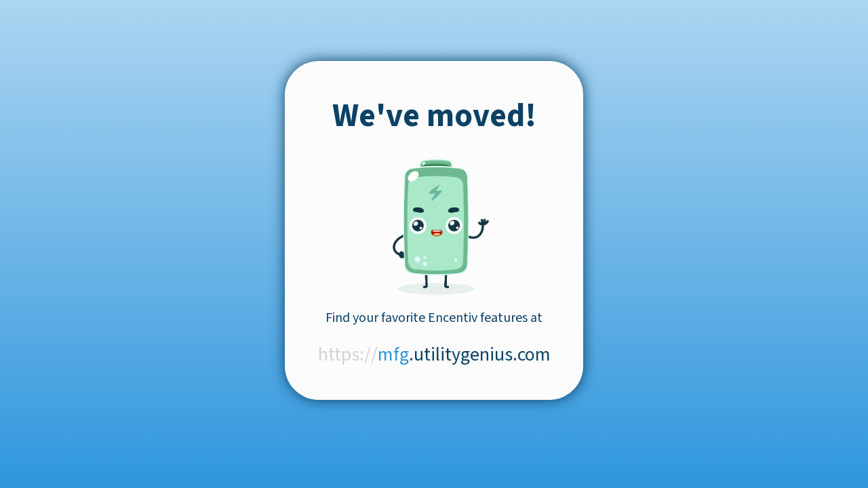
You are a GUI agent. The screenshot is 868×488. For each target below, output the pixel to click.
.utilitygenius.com (434, 354)
